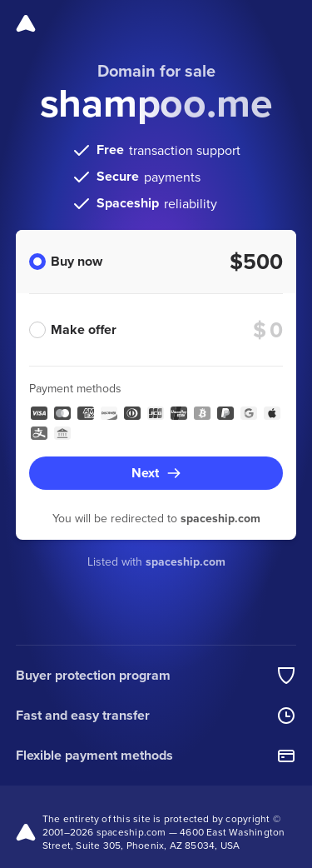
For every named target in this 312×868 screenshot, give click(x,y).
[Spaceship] (26, 23)
